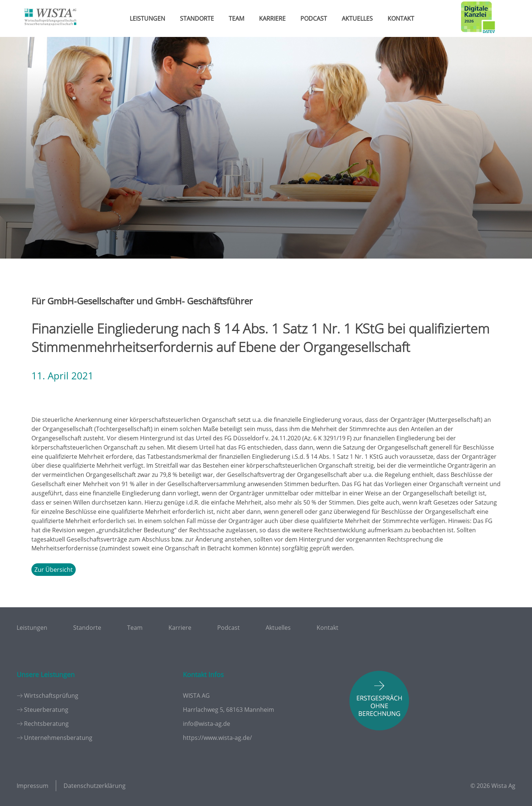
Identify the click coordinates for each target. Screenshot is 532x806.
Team (236, 18)
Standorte (197, 18)
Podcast (314, 18)
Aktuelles (357, 18)
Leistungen (147, 18)
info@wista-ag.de (207, 724)
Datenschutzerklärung (95, 786)
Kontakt (401, 18)
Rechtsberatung (46, 724)
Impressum (33, 786)
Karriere (272, 18)
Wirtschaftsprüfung (51, 696)
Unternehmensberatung (58, 738)
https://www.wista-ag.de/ (217, 738)
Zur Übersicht (54, 570)
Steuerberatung (46, 710)
